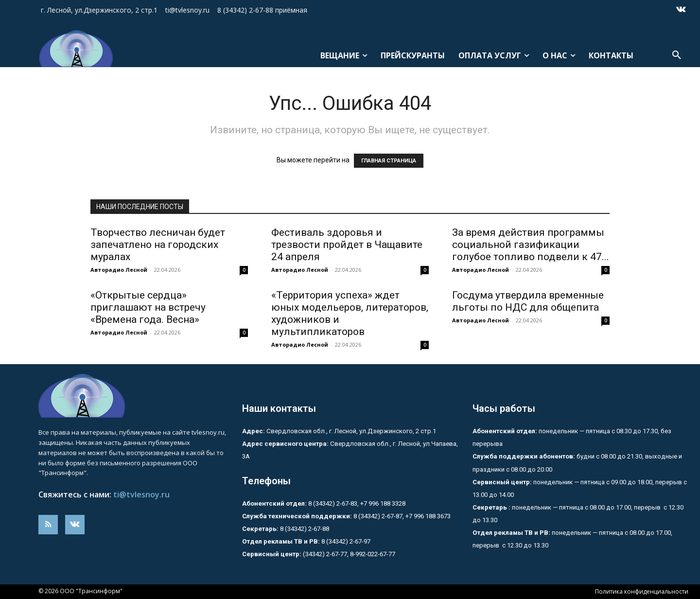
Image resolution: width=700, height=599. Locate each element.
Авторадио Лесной (119, 270)
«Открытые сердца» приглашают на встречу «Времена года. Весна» (148, 307)
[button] (677, 55)
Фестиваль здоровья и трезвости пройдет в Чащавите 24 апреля (347, 245)
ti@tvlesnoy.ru (141, 494)
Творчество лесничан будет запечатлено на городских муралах (158, 245)
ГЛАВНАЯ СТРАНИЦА (389, 161)
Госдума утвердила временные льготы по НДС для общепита (528, 301)
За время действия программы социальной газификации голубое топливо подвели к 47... (531, 245)
